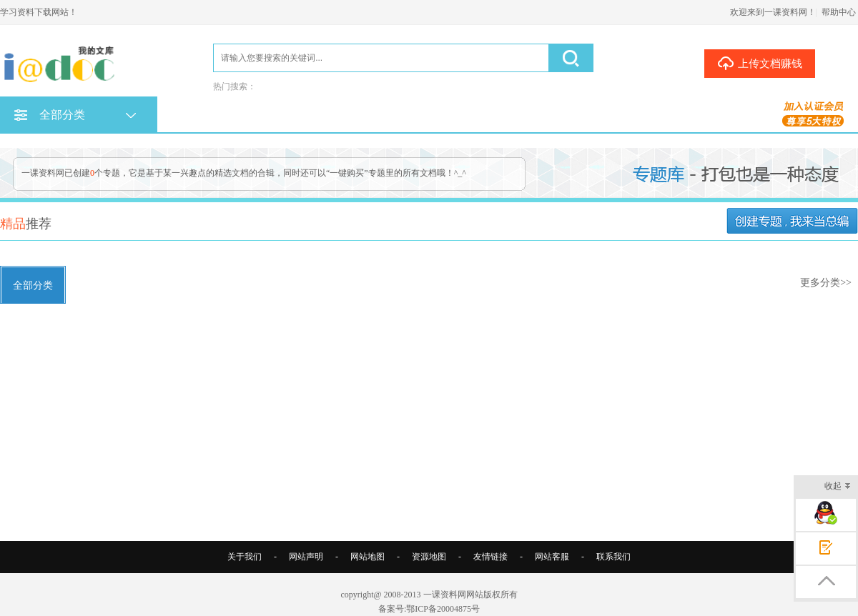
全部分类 (33, 285)
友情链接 (490, 557)
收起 (838, 487)
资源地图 (429, 557)
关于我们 (245, 557)
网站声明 (306, 557)
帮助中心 (839, 12)
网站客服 (552, 557)
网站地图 (368, 557)
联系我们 (613, 557)
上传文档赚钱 (760, 63)
